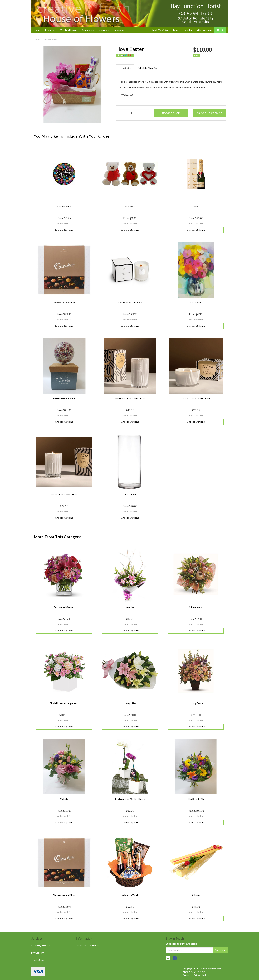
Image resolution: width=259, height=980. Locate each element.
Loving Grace (196, 703)
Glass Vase (130, 494)
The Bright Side (196, 799)
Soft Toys (130, 206)
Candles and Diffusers (130, 303)
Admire (196, 895)
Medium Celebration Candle (130, 398)
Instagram (104, 30)
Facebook (119, 30)
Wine (196, 206)
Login (176, 30)
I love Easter (51, 39)
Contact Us (88, 30)
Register (188, 30)
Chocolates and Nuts (64, 303)
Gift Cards (196, 303)
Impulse (130, 607)
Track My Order (160, 30)
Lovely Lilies (130, 703)
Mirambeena (196, 607)
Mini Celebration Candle (64, 494)
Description (125, 68)
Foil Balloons (64, 206)
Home (37, 30)
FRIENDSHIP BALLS (64, 398)
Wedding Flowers (68, 30)
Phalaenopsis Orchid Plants (130, 799)
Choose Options (64, 230)
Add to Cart (171, 113)
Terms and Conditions (88, 945)
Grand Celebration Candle (196, 398)
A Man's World (130, 895)
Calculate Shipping (147, 68)
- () (220, 30)
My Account (38, 953)
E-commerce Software (192, 975)
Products (50, 30)
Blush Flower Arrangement (64, 703)
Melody (64, 799)
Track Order (38, 960)
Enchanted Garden (64, 607)
